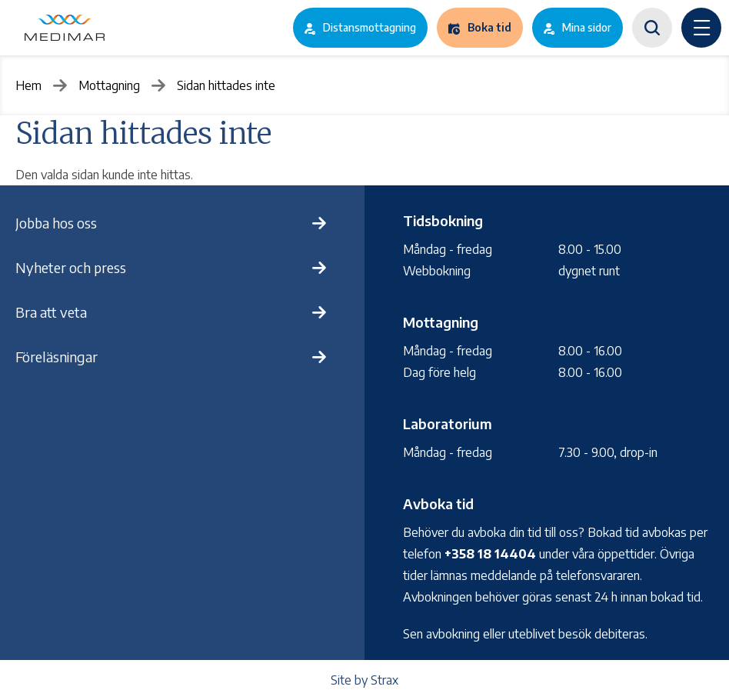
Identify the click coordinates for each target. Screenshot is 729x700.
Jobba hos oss (56, 223)
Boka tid (489, 27)
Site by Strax (364, 680)
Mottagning (109, 85)
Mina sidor (587, 27)
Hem (28, 85)
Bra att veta (51, 312)
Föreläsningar (57, 357)
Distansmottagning (369, 27)
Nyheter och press (71, 267)
